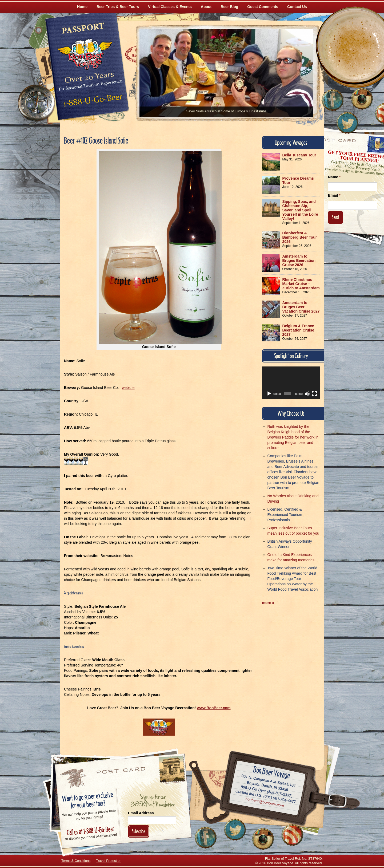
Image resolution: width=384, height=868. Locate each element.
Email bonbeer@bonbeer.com (264, 803)
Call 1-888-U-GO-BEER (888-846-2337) (267, 790)
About (206, 7)
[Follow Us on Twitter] (347, 123)
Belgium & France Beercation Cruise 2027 (298, 330)
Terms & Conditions (76, 861)
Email (334, 195)
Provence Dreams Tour (298, 180)
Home (82, 7)
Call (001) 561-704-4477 (266, 796)
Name (334, 177)
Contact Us (297, 7)
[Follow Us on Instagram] (362, 99)
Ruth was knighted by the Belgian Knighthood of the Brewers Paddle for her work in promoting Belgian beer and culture (293, 437)
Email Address (141, 813)
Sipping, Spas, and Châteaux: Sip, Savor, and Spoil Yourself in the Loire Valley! (300, 210)
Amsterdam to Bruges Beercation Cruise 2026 (299, 261)
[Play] (269, 394)
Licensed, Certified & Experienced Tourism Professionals (285, 515)
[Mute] (307, 394)
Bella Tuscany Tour (299, 155)
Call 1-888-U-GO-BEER (92, 102)
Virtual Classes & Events (170, 7)
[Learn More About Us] (292, 835)
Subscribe (139, 831)
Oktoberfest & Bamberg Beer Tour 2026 (300, 237)
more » (268, 603)
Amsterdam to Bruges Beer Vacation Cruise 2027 (301, 307)
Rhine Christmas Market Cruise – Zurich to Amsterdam (301, 284)
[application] (291, 383)
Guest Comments (263, 7)
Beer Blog (229, 7)
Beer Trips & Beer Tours (118, 7)
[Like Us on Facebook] (333, 100)
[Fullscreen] (314, 394)
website (128, 388)
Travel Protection (109, 861)
